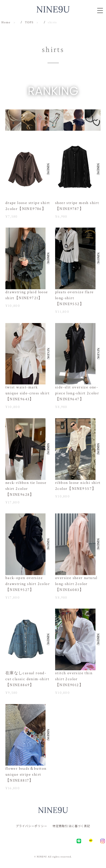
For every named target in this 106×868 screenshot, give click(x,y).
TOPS (29, 22)
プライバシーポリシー (32, 826)
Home (6, 22)
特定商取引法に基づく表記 (71, 826)
